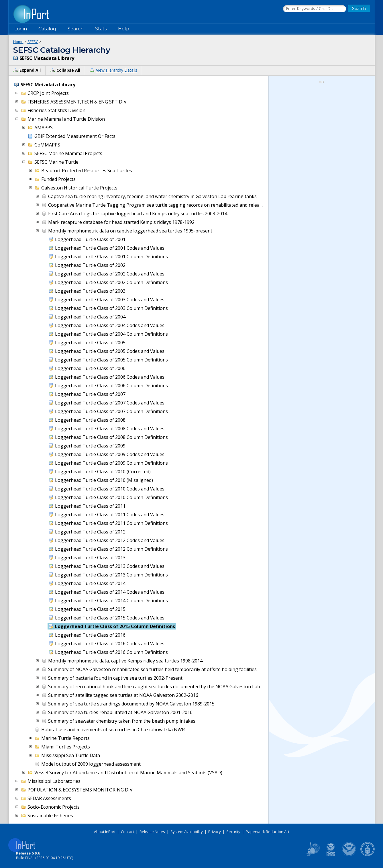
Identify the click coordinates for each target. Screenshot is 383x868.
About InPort (105, 832)
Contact (127, 832)
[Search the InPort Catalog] (315, 9)
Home (18, 42)
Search (76, 29)
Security (233, 832)
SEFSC (33, 42)
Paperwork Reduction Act (268, 832)
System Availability (187, 832)
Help (124, 29)
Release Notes (152, 832)
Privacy (215, 832)
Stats (101, 29)
